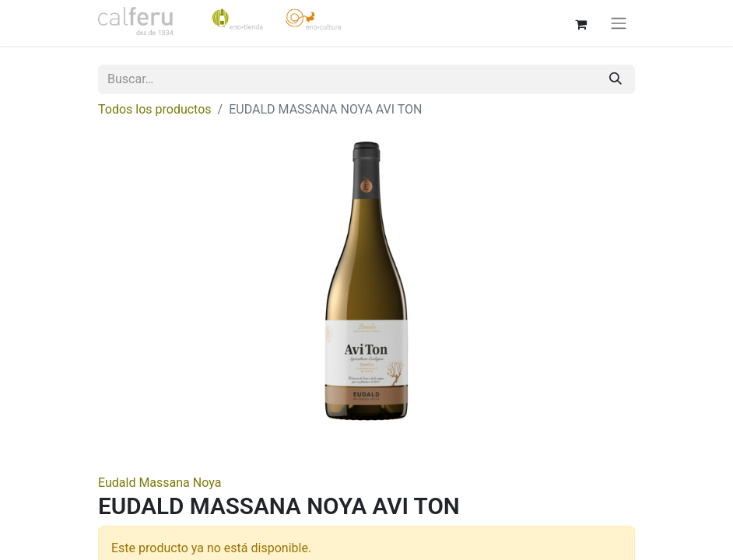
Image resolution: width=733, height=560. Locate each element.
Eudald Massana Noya (160, 483)
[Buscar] (616, 79)
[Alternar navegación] (619, 23)
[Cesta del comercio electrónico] (580, 23)
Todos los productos (155, 109)
